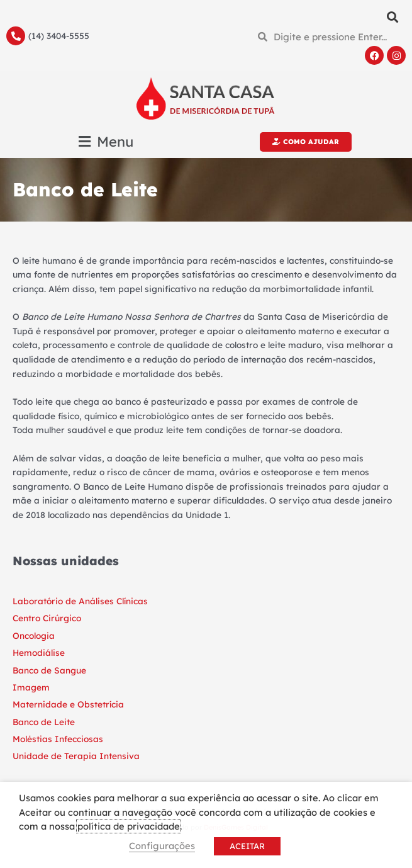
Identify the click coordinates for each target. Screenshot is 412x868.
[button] (392, 17)
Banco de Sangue (49, 670)
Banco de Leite (44, 722)
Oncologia (34, 635)
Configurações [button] (162, 846)
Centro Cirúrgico (47, 618)
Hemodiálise (39, 652)
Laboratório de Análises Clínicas (80, 601)
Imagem (31, 687)
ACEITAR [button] (247, 846)
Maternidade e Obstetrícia (68, 704)
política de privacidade (129, 826)
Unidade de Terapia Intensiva (76, 756)
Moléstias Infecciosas (58, 739)
